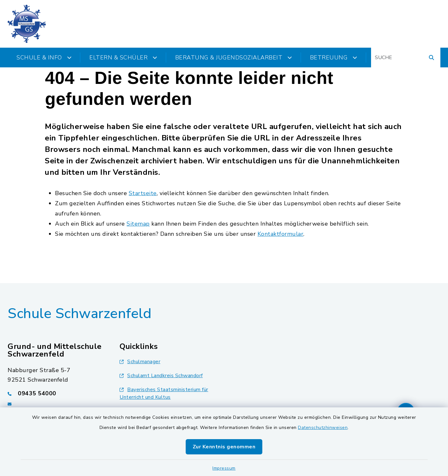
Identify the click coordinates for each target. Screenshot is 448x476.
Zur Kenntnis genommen (224, 447)
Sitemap (138, 224)
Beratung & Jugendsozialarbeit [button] (234, 58)
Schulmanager (140, 362)
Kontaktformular (281, 234)
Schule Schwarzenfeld (79, 314)
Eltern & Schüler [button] (123, 58)
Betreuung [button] (334, 58)
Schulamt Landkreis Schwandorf (161, 376)
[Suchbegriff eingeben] (406, 58)
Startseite (143, 193)
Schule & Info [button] (44, 58)
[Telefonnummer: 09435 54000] (56, 393)
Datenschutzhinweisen (323, 428)
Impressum (224, 468)
